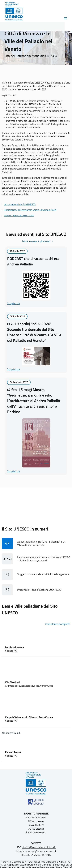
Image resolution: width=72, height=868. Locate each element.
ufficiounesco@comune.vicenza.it (38, 851)
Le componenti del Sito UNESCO (20, 204)
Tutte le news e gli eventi (36, 241)
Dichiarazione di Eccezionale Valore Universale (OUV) (30, 210)
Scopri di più (14, 303)
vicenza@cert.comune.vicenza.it (39, 847)
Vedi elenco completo (58, 624)
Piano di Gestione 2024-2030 (19, 215)
